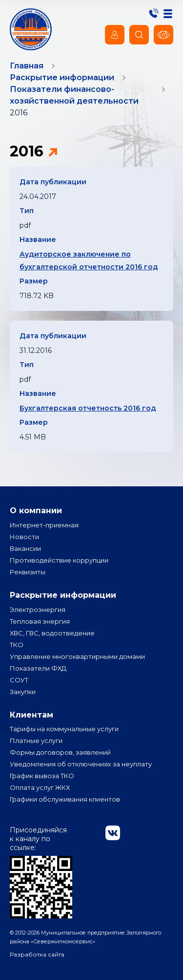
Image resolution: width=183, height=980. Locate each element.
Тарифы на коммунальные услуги (64, 729)
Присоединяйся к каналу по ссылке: (41, 872)
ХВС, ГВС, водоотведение (52, 633)
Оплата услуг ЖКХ (40, 787)
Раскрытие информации (63, 595)
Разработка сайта (37, 954)
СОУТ (19, 680)
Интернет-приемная (44, 525)
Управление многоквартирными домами (77, 656)
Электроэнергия (38, 610)
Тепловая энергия (40, 621)
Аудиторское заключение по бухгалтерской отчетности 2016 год (89, 261)
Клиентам (31, 715)
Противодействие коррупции (59, 560)
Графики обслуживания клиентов (65, 799)
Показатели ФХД (38, 668)
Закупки (23, 692)
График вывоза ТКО (42, 776)
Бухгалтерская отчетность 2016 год (88, 408)
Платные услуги (36, 740)
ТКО (17, 645)
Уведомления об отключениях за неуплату (81, 764)
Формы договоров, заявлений (60, 752)
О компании (36, 511)
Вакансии (25, 548)
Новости (24, 537)
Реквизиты (28, 572)
